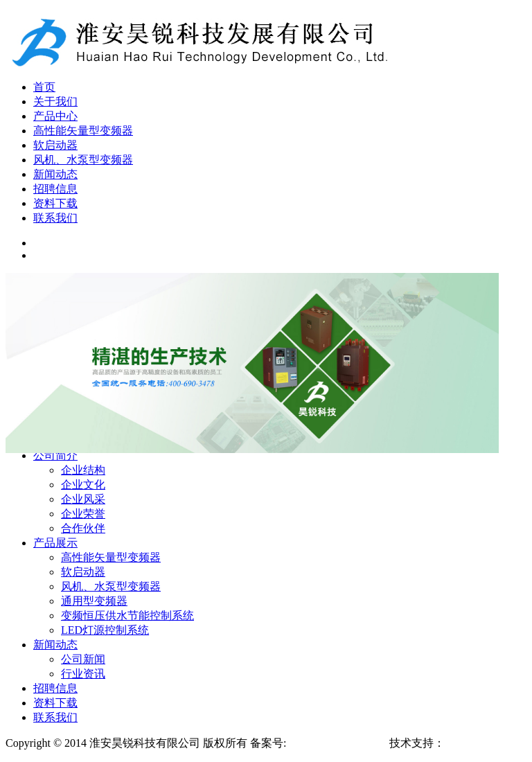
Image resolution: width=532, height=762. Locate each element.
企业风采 (83, 499)
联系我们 (55, 218)
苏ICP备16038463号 (336, 743)
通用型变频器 (94, 601)
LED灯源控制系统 (105, 630)
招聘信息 (55, 189)
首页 (44, 87)
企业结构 (83, 470)
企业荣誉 (83, 514)
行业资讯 (83, 674)
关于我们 (55, 101)
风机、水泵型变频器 (83, 160)
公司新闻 (83, 659)
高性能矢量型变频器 (83, 131)
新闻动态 (55, 174)
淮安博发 (467, 743)
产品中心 (55, 116)
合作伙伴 (83, 528)
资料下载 (55, 203)
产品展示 (55, 543)
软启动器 (55, 145)
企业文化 (83, 485)
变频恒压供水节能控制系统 (127, 615)
